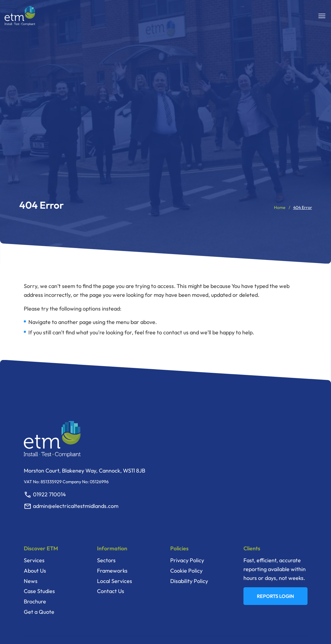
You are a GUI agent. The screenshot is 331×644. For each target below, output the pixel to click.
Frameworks (112, 571)
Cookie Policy (186, 571)
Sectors (106, 560)
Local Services (115, 581)
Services (34, 560)
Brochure (35, 601)
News (31, 581)
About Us (35, 571)
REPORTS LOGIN (275, 596)
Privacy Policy (187, 560)
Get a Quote (39, 612)
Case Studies (39, 591)
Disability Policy (189, 581)
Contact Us (111, 591)
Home (280, 207)
